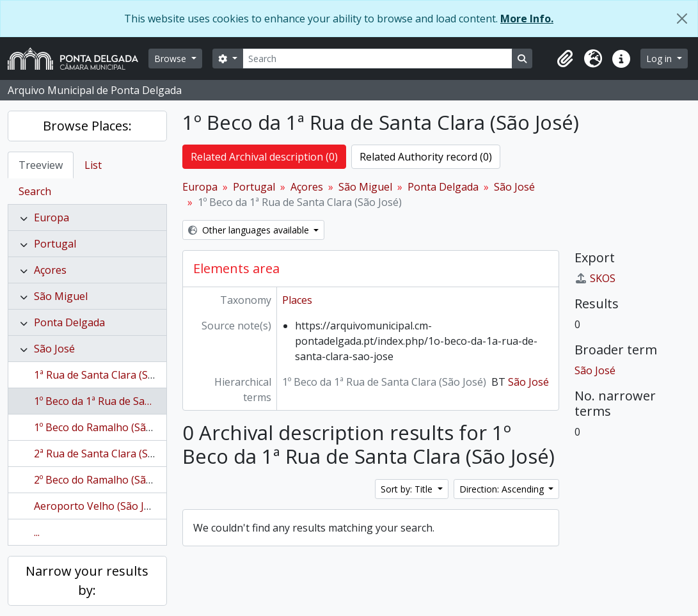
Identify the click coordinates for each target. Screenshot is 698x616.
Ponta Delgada (69, 322)
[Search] (377, 59)
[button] (565, 59)
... (37, 532)
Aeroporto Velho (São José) (99, 506)
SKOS (595, 278)
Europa (52, 217)
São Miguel (61, 296)
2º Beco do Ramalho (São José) (106, 480)
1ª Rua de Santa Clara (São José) (110, 375)
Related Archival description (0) (264, 157)
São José (54, 349)
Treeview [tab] (41, 165)
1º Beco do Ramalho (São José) (106, 427)
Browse (171, 59)
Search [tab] (35, 191)
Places (297, 300)
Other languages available (250, 230)
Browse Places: (87, 126)
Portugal (55, 244)
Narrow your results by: (87, 580)
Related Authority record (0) (426, 157)
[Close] (682, 19)
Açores (50, 270)
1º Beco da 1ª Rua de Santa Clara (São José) (136, 401)
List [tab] (93, 165)
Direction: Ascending (503, 489)
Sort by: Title (408, 489)
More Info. (527, 19)
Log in (660, 59)
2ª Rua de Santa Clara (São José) (110, 454)
